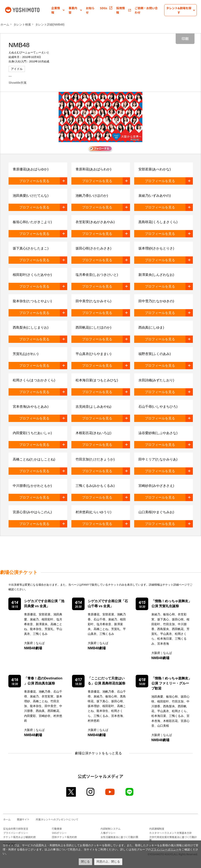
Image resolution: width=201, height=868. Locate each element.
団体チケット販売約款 (64, 837)
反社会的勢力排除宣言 (16, 829)
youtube (110, 792)
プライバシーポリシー (16, 833)
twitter (71, 792)
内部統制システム (111, 829)
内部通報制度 (157, 829)
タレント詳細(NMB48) (50, 24)
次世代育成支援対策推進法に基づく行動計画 (173, 838)
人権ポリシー (108, 833)
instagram (91, 792)
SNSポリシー (59, 833)
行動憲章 (57, 829)
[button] (58, 10)
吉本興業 (28, 10)
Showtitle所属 (17, 83)
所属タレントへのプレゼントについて (57, 819)
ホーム (5, 24)
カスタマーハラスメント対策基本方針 (171, 833)
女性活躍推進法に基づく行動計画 (119, 837)
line (130, 792)
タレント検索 (22, 24)
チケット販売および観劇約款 (19, 837)
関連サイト (23, 819)
